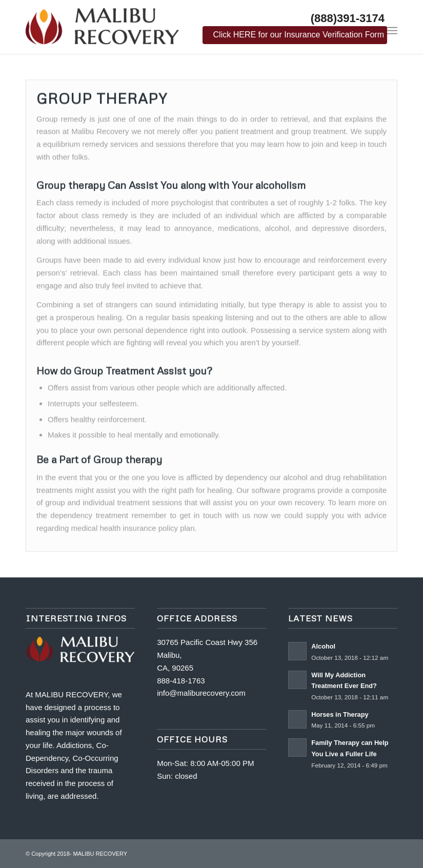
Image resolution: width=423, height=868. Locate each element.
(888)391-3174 (348, 18)
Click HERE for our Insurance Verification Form (299, 35)
